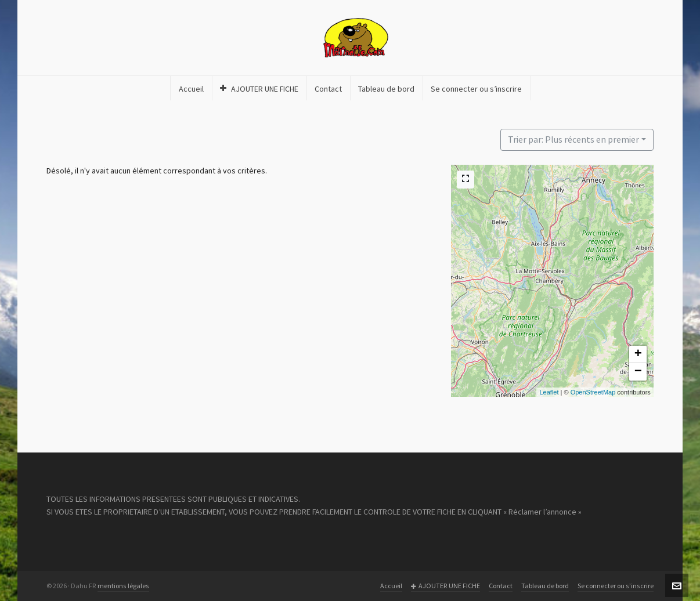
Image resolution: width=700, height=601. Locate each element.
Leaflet (549, 392)
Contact (501, 586)
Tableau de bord (545, 586)
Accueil (391, 586)
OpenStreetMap (593, 392)
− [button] (638, 372)
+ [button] (638, 354)
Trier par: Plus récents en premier (573, 140)
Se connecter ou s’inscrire (616, 586)
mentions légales (123, 586)
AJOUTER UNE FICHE (445, 586)
